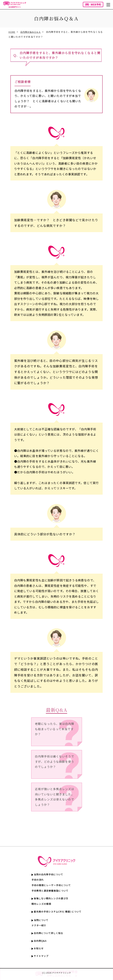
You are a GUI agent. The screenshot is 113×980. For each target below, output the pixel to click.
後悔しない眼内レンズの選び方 (50, 899)
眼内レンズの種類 (40, 904)
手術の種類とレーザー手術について (51, 885)
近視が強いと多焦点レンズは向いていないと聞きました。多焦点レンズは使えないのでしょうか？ (54, 797)
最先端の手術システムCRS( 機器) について (58, 912)
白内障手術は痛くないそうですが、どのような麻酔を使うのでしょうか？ (54, 762)
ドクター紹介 (37, 927)
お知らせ (37, 950)
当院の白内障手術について (48, 874)
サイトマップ (40, 958)
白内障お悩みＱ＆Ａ (32, 32)
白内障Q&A (39, 942)
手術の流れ (36, 880)
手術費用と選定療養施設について (49, 891)
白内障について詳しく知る (48, 934)
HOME (12, 32)
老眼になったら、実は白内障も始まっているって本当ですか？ (54, 729)
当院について (40, 921)
